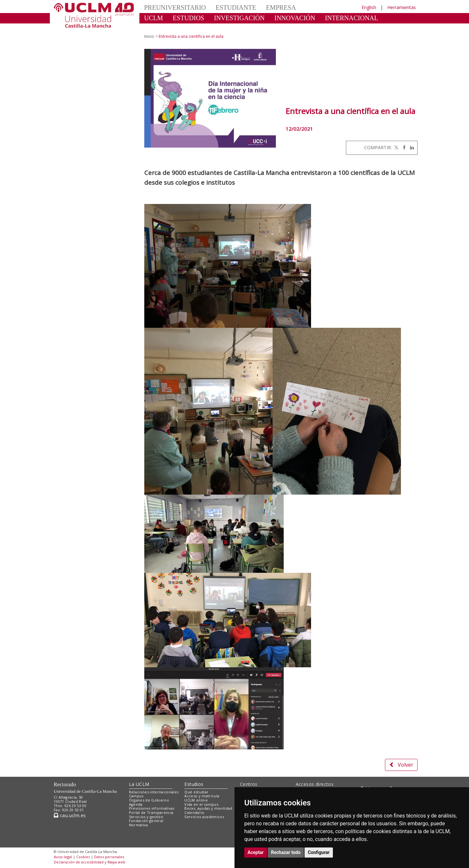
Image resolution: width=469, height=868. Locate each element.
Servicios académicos (204, 817)
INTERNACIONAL (352, 18)
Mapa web (116, 862)
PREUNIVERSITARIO (175, 7)
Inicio (149, 36)
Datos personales (109, 857)
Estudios (194, 784)
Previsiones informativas (152, 808)
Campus (136, 796)
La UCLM (139, 784)
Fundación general (146, 821)
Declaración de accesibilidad (79, 862)
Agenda (136, 804)
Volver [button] (401, 765)
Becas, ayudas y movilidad (208, 808)
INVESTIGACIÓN (239, 18)
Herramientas (402, 7)
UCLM (154, 18)
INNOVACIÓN (295, 18)
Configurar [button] (319, 852)
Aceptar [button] (256, 852)
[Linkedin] (410, 147)
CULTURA (159, 28)
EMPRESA (281, 7)
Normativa (139, 825)
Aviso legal (63, 857)
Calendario (194, 812)
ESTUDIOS (188, 18)
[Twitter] (396, 147)
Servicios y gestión (146, 817)
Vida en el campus (201, 804)
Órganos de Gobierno (149, 800)
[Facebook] (403, 147)
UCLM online (196, 800)
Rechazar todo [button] (286, 852)
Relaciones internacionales (154, 792)
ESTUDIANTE (236, 7)
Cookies (83, 857)
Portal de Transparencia (151, 812)
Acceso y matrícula (202, 796)
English (369, 7)
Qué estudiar (196, 792)
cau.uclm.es (70, 815)
